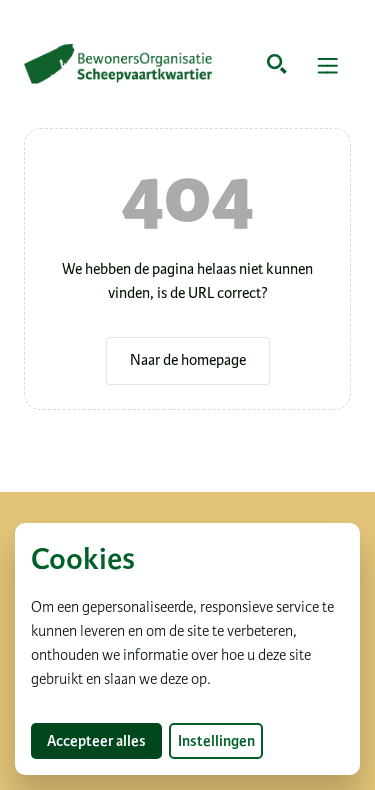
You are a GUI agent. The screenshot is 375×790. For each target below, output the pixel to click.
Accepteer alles (104, 740)
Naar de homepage (188, 360)
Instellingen (216, 741)
